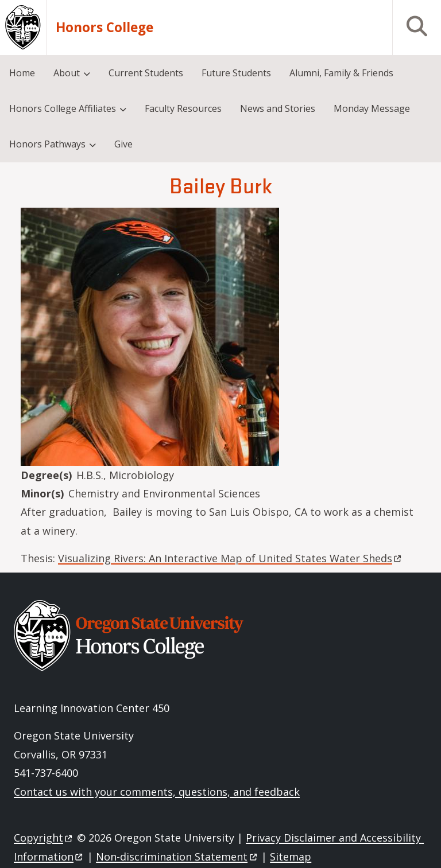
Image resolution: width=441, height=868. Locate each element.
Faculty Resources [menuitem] (183, 108)
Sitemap (291, 857)
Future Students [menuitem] (236, 73)
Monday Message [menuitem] (372, 108)
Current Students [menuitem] (146, 73)
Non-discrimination (177, 857)
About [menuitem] (67, 73)
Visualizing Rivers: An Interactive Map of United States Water (231, 558)
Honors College (105, 28)
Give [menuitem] (123, 144)
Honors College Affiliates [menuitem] (63, 108)
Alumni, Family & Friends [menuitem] (341, 73)
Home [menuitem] (22, 73)
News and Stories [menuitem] (278, 108)
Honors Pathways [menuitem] (47, 144)
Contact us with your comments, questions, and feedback (157, 792)
